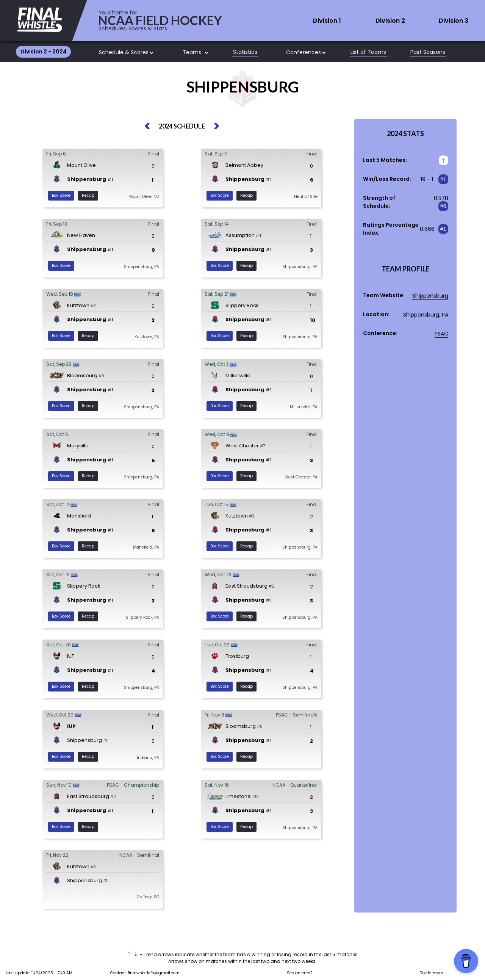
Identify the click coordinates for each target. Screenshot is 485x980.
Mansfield (79, 516)
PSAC (441, 334)
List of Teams (368, 53)
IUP (71, 656)
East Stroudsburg (246, 586)
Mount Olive (81, 165)
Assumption (240, 235)
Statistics (245, 53)
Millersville (238, 376)
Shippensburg (87, 179)
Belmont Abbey (244, 165)
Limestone (238, 796)
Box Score (61, 195)
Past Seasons (428, 53)
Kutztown (78, 305)
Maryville (78, 446)
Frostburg (237, 656)
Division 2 (390, 21)
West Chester (242, 446)
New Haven (81, 235)
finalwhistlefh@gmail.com (154, 973)
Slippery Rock (242, 305)
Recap (88, 195)
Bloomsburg (82, 376)
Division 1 (327, 21)
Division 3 (454, 21)
